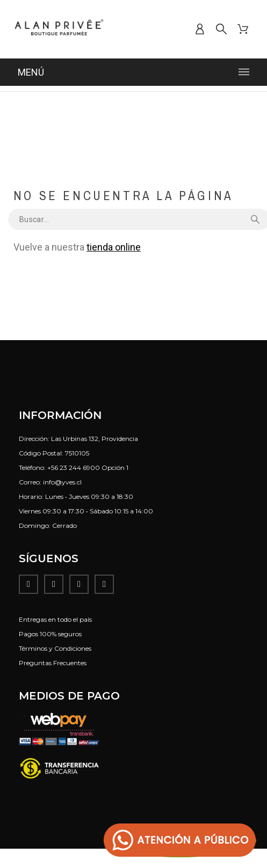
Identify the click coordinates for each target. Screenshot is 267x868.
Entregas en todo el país (55, 619)
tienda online (114, 247)
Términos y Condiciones (55, 648)
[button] (180, 840)
